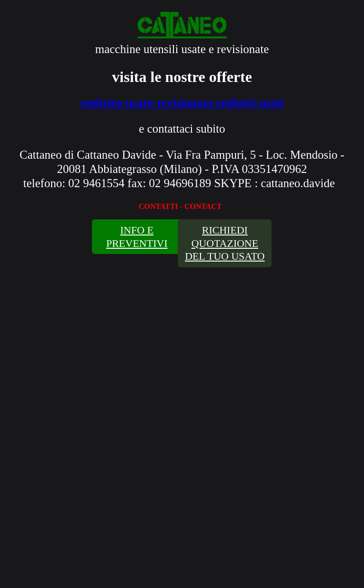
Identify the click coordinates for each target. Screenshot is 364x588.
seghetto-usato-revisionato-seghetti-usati (182, 103)
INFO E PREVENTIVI (137, 237)
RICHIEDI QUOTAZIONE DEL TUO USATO (225, 243)
